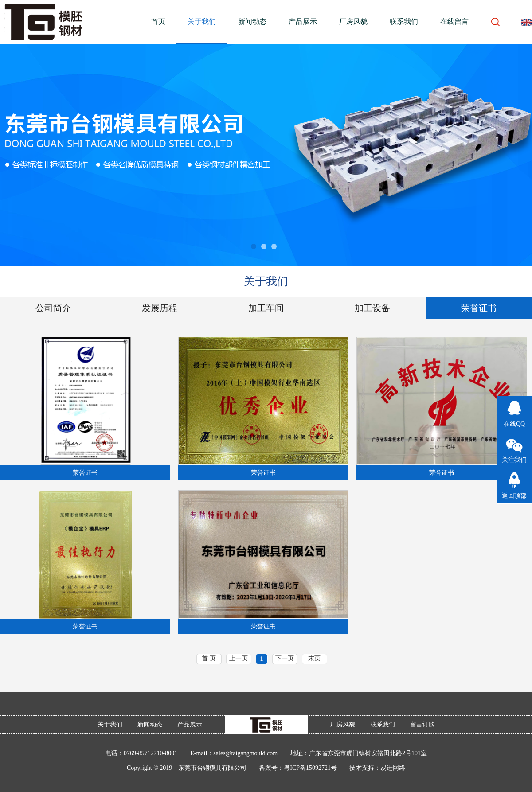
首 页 (209, 658)
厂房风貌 (353, 21)
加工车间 (266, 308)
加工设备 (372, 308)
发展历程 (160, 308)
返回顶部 (514, 496)
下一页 (285, 658)
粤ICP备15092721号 (310, 768)
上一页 (239, 658)
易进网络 (393, 768)
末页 (314, 658)
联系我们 (404, 21)
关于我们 (202, 21)
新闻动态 (252, 21)
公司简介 (53, 308)
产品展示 (303, 21)
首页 (158, 21)
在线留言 (454, 21)
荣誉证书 (479, 308)
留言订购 (422, 724)
